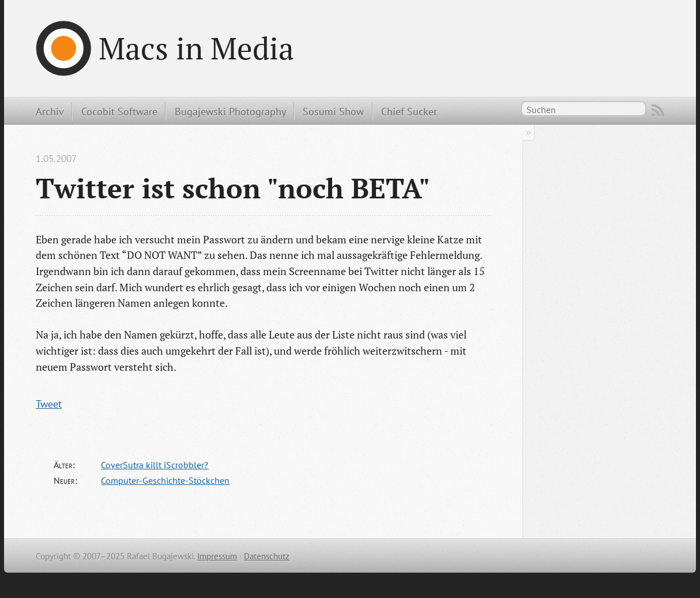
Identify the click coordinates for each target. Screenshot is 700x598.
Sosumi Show (333, 111)
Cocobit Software (119, 111)
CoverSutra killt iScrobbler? (155, 465)
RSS (658, 111)
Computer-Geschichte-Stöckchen (165, 480)
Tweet (49, 404)
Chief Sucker (409, 111)
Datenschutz (267, 556)
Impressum (217, 556)
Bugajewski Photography (230, 111)
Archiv (50, 111)
